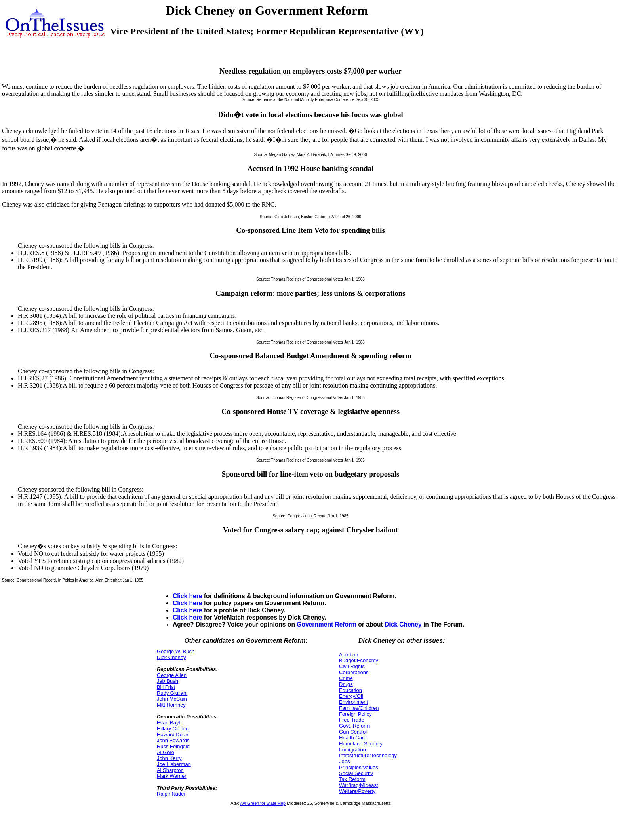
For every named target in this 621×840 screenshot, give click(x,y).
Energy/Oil (351, 696)
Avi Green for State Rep (263, 803)
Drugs (346, 684)
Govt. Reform (354, 726)
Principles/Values (359, 767)
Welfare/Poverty (357, 791)
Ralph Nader (171, 794)
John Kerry (169, 758)
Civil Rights (352, 666)
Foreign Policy (355, 714)
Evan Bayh (169, 723)
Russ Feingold (173, 746)
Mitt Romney (171, 705)
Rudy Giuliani (172, 693)
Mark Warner (172, 776)
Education (351, 690)
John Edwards (173, 740)
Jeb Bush (168, 681)
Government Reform (327, 624)
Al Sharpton (170, 770)
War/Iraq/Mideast (359, 785)
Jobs (344, 761)
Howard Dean (173, 735)
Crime (346, 678)
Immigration (352, 750)
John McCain (172, 699)
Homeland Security (361, 744)
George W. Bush (176, 651)
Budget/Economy (359, 660)
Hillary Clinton (173, 729)
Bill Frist (166, 687)
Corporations (354, 672)
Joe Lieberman (174, 764)
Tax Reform (352, 779)
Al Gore (166, 752)
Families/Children (359, 708)
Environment (353, 702)
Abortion (349, 655)
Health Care (353, 738)
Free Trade (352, 720)
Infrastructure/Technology (368, 755)
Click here (188, 596)
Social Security (356, 773)
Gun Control (353, 732)
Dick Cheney (403, 624)
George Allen (172, 675)
